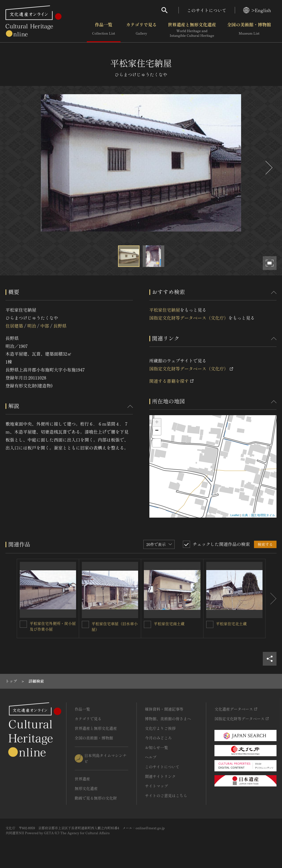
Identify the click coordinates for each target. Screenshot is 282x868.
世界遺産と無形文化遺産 (192, 30)
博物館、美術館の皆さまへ (168, 719)
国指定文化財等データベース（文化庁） (189, 318)
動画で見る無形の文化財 (96, 798)
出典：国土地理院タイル (259, 515)
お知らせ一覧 (157, 747)
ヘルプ (151, 757)
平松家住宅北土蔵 (231, 624)
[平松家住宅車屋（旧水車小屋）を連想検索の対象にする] (85, 624)
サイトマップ (157, 786)
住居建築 (14, 326)
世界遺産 (82, 779)
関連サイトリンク (160, 776)
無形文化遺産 (86, 788)
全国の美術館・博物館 (249, 30)
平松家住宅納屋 (165, 310)
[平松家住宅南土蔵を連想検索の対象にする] (147, 624)
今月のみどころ (158, 738)
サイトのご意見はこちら (166, 796)
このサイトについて (207, 10)
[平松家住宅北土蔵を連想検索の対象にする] (210, 624)
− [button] (157, 431)
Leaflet (235, 515)
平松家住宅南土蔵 (169, 624)
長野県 (60, 326)
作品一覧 (104, 30)
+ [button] (157, 423)
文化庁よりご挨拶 (160, 728)
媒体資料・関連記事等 (164, 709)
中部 (45, 326)
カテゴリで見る (141, 30)
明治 (32, 326)
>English (257, 10)
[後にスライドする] (268, 168)
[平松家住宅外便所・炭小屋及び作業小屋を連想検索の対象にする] (23, 624)
